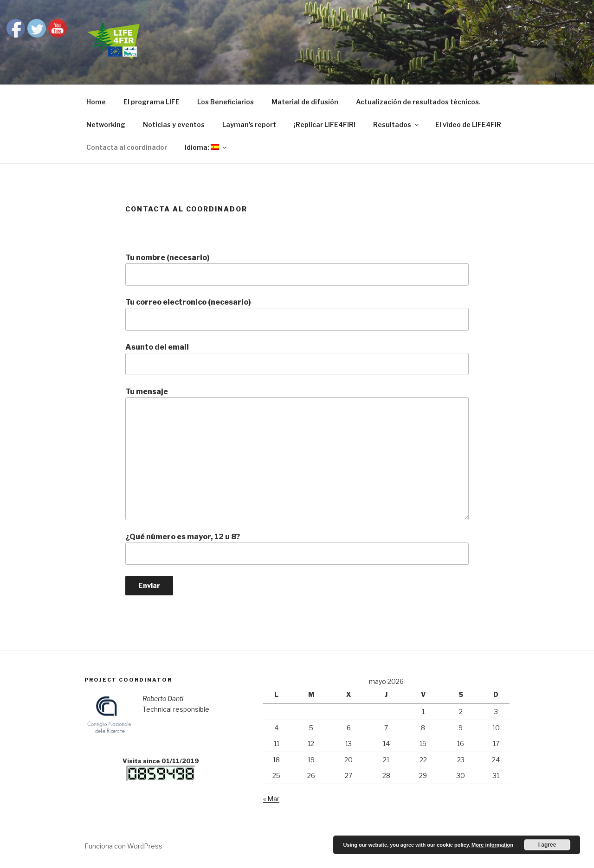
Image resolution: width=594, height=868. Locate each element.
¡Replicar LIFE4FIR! (325, 124)
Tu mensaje (297, 453)
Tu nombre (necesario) (297, 269)
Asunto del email (297, 359)
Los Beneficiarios (226, 102)
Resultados (397, 124)
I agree (547, 845)
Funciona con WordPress (123, 846)
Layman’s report (249, 124)
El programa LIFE (152, 102)
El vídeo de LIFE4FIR (468, 124)
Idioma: (206, 147)
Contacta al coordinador (127, 147)
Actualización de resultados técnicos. (418, 102)
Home (96, 102)
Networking (106, 124)
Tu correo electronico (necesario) (297, 314)
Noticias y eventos (174, 124)
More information (492, 845)
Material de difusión (305, 102)
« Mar (271, 799)
